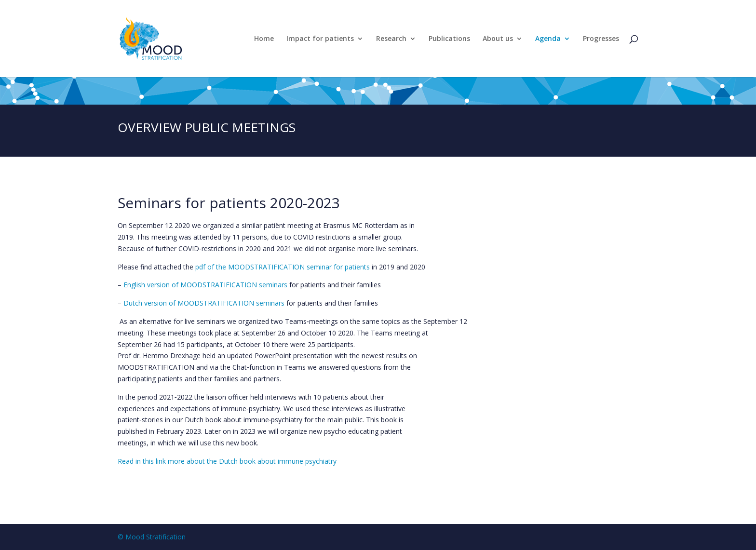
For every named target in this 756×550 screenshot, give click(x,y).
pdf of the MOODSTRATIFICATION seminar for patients (283, 267)
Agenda (548, 39)
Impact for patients (320, 39)
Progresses (601, 39)
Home (264, 39)
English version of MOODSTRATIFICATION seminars (205, 285)
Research (391, 39)
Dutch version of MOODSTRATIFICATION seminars (204, 303)
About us (498, 39)
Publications (449, 39)
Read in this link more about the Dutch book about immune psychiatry (227, 461)
